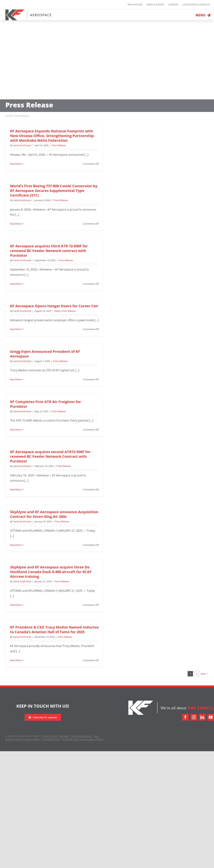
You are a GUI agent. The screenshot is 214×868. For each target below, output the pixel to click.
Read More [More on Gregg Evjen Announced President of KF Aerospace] (16, 379)
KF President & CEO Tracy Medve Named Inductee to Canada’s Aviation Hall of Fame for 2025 (54, 630)
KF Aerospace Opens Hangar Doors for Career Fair (54, 306)
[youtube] (211, 717)
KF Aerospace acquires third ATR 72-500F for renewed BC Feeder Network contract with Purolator (49, 251)
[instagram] (194, 717)
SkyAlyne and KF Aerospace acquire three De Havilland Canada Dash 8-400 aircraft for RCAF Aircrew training (51, 572)
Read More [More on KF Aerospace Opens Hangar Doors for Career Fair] (16, 329)
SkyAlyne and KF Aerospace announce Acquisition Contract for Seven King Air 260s (54, 514)
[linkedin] (202, 717)
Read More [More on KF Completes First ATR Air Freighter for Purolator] (16, 430)
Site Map (64, 736)
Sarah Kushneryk (22, 145)
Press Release (59, 145)
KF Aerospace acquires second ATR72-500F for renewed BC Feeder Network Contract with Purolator (50, 456)
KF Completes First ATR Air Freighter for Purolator (46, 404)
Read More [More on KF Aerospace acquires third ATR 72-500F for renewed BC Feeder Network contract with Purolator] (16, 284)
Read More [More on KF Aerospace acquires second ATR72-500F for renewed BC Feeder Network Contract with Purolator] (16, 490)
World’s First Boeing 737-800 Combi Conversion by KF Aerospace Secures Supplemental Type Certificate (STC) (54, 191)
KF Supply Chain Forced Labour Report (83, 739)
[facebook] (185, 717)
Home (9, 116)
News (57, 311)
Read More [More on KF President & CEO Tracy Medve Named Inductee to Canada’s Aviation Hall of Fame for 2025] (16, 660)
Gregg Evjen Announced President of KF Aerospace (45, 354)
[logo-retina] (28, 11)
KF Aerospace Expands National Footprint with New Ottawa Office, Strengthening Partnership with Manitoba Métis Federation (52, 136)
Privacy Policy (49, 736)
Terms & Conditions (81, 736)
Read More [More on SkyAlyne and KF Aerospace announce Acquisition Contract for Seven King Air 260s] (16, 545)
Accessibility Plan (51, 739)
